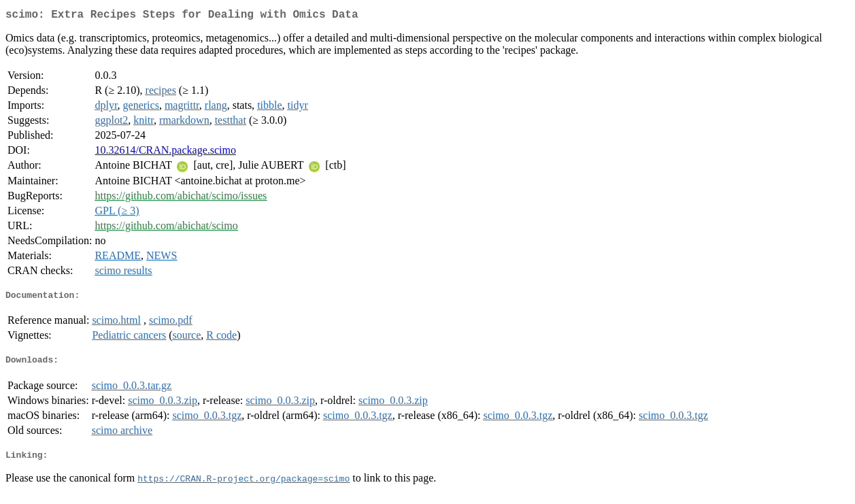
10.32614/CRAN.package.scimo (165, 153)
